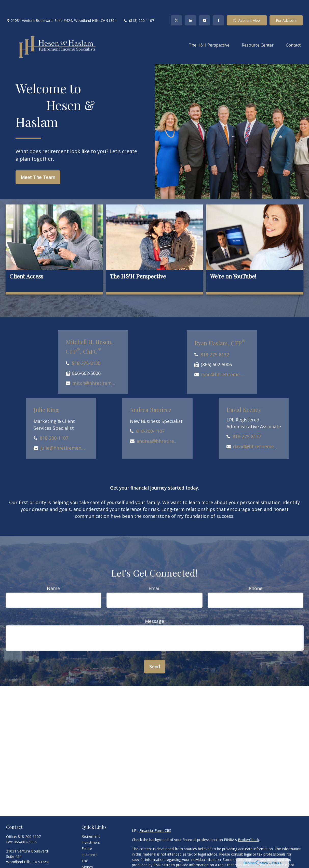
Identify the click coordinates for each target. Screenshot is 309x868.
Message (154, 606)
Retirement (91, 821)
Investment (91, 827)
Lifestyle (88, 858)
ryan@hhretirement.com (223, 359)
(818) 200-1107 (138, 5)
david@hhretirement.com (255, 431)
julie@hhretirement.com (63, 433)
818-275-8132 (215, 339)
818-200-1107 (54, 423)
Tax (85, 845)
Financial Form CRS (155, 815)
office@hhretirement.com (27, 855)
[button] (209, 30)
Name (53, 573)
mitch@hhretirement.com (95, 368)
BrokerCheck (248, 824)
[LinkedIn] (190, 5)
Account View (247, 5)
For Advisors (286, 5)
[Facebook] (218, 5)
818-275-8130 (86, 348)
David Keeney (244, 394)
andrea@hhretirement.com (159, 426)
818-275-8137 (247, 421)
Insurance (90, 839)
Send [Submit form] (155, 651)
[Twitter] (176, 5)
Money (87, 852)
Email (154, 573)
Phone (256, 573)
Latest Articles (93, 864)
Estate (87, 833)
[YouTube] (204, 5)
